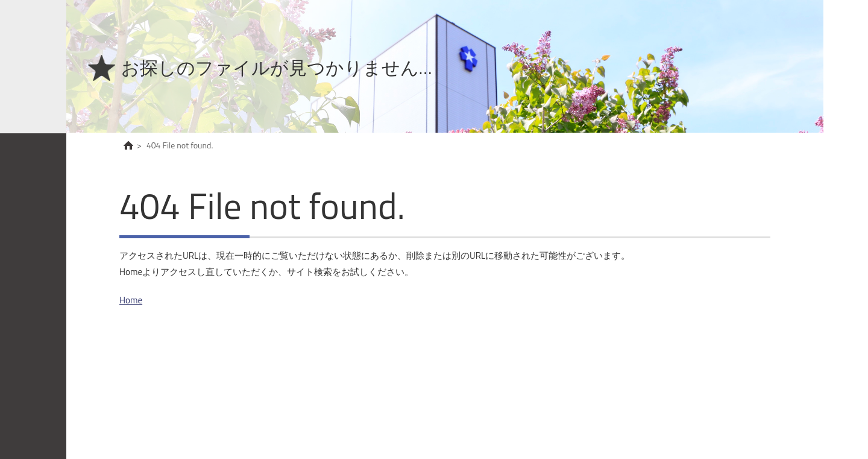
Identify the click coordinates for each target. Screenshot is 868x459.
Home (131, 300)
